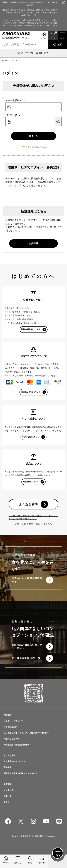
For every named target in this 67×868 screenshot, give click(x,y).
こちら (49, 524)
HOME (5, 61)
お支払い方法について (31, 392)
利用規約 (8, 715)
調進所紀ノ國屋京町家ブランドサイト (27, 647)
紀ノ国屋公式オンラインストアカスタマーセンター (26, 733)
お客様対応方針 (10, 727)
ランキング (8, 790)
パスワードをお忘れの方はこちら (33, 147)
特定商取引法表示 (11, 739)
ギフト (7, 802)
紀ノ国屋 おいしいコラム (15, 761)
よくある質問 (28, 504)
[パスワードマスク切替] (58, 122)
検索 (60, 45)
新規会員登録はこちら (31, 329)
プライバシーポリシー (13, 721)
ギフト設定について (31, 437)
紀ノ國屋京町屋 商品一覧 (26, 658)
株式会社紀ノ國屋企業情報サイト (27, 580)
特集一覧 (8, 796)
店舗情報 (8, 767)
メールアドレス (15, 100)
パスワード (13, 115)
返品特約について (31, 482)
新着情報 (8, 784)
